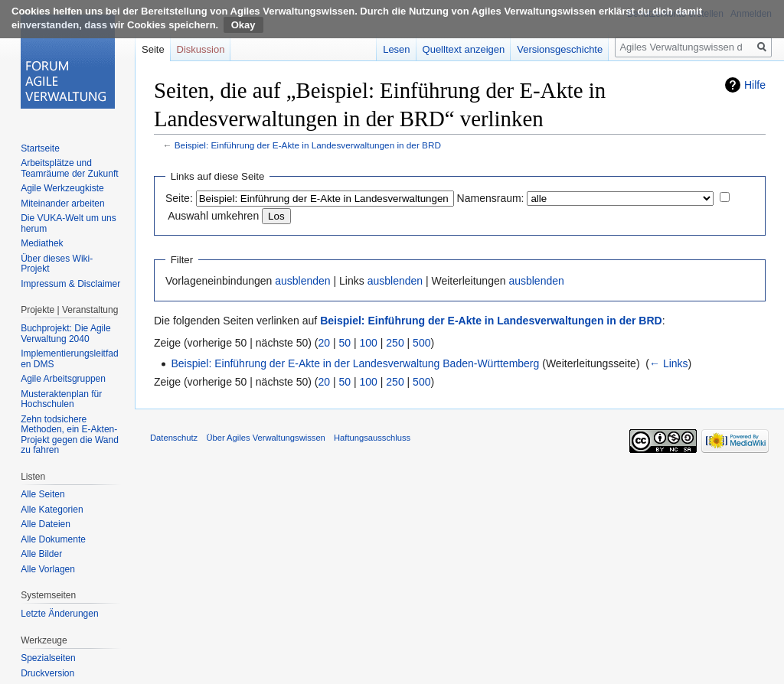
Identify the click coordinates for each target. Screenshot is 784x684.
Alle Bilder (41, 554)
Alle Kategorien (52, 510)
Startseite (40, 148)
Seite (153, 49)
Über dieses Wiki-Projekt (57, 264)
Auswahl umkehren (213, 216)
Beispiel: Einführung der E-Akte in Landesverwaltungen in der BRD (308, 145)
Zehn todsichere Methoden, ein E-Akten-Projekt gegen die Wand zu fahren (70, 435)
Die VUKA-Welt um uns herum (68, 223)
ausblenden (302, 281)
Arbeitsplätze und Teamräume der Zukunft (69, 168)
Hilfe (755, 85)
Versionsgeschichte (560, 49)
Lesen (396, 49)
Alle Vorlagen (48, 569)
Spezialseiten (48, 658)
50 (345, 343)
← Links (669, 363)
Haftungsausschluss (372, 438)
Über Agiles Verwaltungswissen (265, 438)
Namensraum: (491, 198)
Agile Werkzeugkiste (62, 188)
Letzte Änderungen (59, 614)
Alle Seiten (42, 494)
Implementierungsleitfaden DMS (69, 359)
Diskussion (201, 49)
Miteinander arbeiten (62, 204)
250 (395, 343)
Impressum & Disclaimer (70, 284)
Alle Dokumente (53, 539)
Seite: (179, 198)
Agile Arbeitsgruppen (63, 379)
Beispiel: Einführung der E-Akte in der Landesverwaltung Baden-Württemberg (355, 363)
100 (369, 343)
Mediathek (42, 243)
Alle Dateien (46, 524)
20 (325, 343)
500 (421, 343)
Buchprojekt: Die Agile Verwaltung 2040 (65, 334)
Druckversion (47, 673)
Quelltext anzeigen (464, 49)
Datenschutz (174, 438)
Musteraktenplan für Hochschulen (61, 399)
